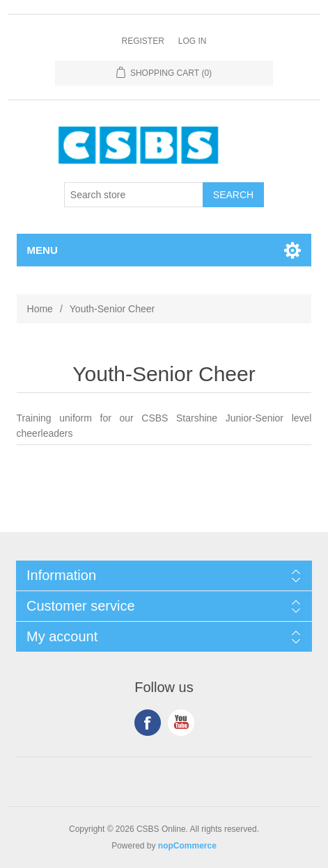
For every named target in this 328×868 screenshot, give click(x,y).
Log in (193, 41)
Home (40, 309)
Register (142, 41)
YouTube (181, 723)
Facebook (148, 723)
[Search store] (134, 195)
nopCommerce (187, 846)
